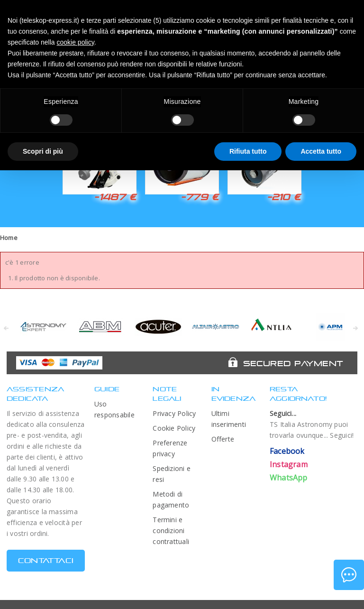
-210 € (284, 197)
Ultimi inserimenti (229, 419)
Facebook (287, 451)
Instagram (289, 464)
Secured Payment (293, 363)
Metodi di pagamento (171, 499)
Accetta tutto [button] (321, 151)
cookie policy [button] (76, 42)
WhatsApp (289, 478)
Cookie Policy (174, 428)
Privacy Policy (174, 413)
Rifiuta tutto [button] (248, 151)
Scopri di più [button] (43, 151)
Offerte (223, 439)
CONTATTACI (46, 560)
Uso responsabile (114, 409)
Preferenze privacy (170, 448)
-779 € (200, 197)
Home (9, 238)
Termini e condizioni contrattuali (171, 531)
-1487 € (115, 197)
